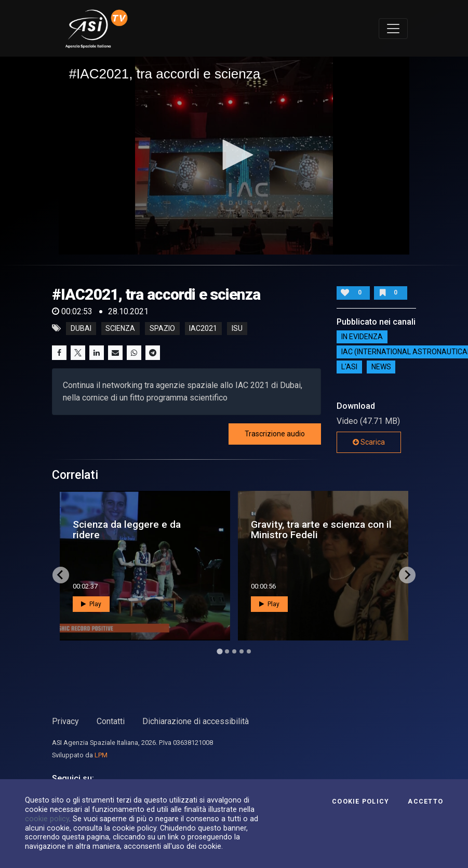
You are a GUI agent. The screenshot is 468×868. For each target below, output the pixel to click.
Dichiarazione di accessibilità (196, 721)
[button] (234, 155)
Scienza (120, 328)
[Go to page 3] (234, 651)
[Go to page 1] (219, 651)
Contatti (111, 721)
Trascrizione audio (275, 434)
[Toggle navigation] (393, 29)
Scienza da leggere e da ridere (127, 529)
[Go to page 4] (242, 651)
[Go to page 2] (227, 651)
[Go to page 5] (249, 651)
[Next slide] (407, 575)
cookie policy (47, 819)
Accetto (425, 802)
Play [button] (91, 604)
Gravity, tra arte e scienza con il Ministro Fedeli (321, 529)
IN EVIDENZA (362, 337)
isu (237, 328)
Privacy (65, 721)
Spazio (162, 328)
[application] (234, 155)
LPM (101, 755)
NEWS (381, 367)
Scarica (369, 442)
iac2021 (203, 328)
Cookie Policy (360, 802)
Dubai (81, 328)
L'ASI (349, 367)
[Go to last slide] (61, 575)
